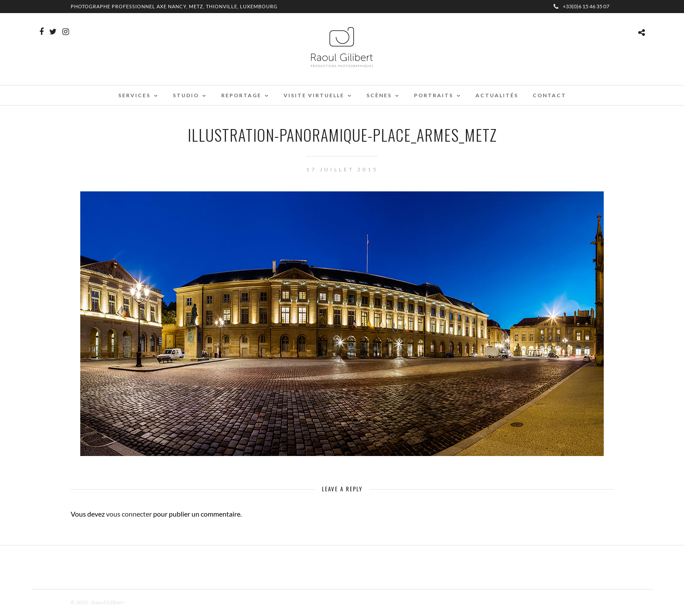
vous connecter (129, 514)
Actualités (497, 95)
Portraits (434, 95)
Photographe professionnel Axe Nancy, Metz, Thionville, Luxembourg (174, 6)
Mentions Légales (147, 602)
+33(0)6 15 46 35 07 (581, 6)
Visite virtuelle (314, 95)
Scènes (379, 95)
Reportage (241, 95)
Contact (549, 95)
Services (134, 95)
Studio (186, 95)
